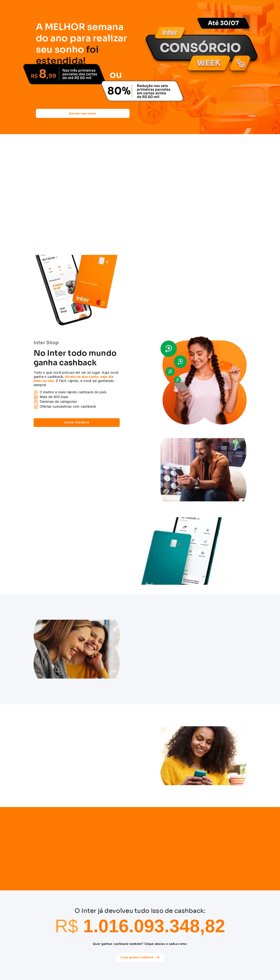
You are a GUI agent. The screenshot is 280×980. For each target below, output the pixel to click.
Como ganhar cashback (140, 957)
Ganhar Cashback (77, 422)
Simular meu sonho (83, 113)
